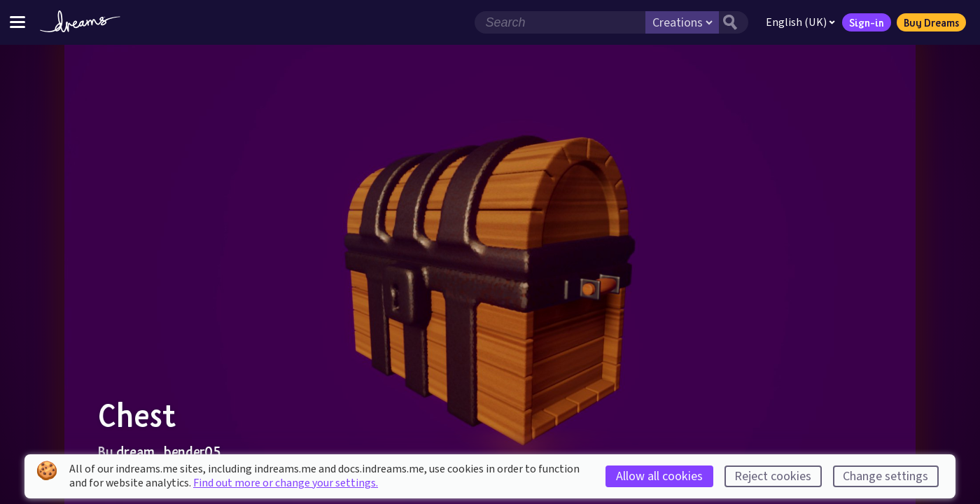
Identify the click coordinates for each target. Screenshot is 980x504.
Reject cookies (773, 476)
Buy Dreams (931, 22)
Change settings (885, 476)
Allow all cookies (659, 476)
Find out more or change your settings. (286, 483)
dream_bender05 (168, 451)
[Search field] (559, 22)
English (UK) (800, 22)
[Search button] (733, 22)
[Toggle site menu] (17, 22)
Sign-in (866, 22)
